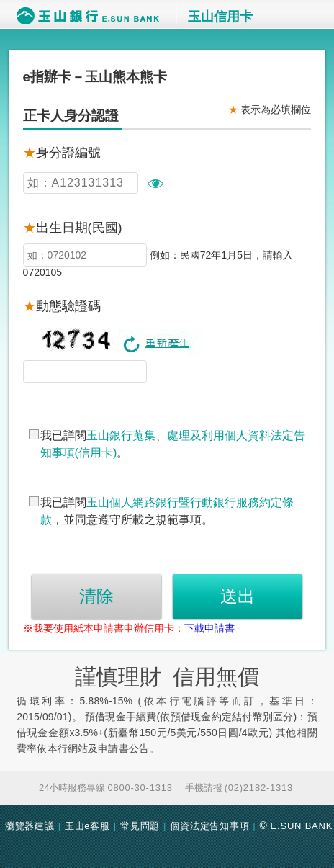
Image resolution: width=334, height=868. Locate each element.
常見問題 (140, 826)
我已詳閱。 (173, 444)
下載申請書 (209, 628)
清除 (96, 596)
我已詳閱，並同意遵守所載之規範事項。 (167, 511)
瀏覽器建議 (30, 826)
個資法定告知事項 (209, 826)
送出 (238, 596)
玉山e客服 (87, 826)
